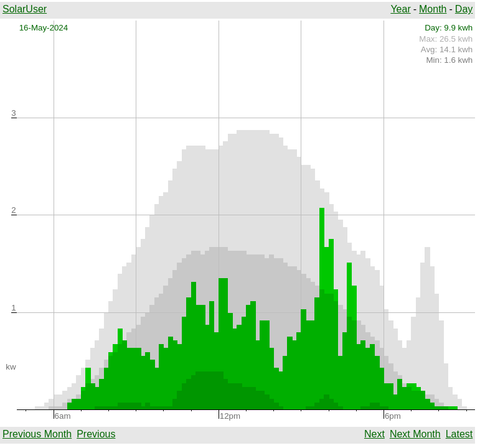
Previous (96, 434)
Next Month (415, 434)
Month (433, 9)
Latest (459, 434)
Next (374, 434)
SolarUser (25, 9)
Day (464, 9)
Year (400, 9)
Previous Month (37, 434)
